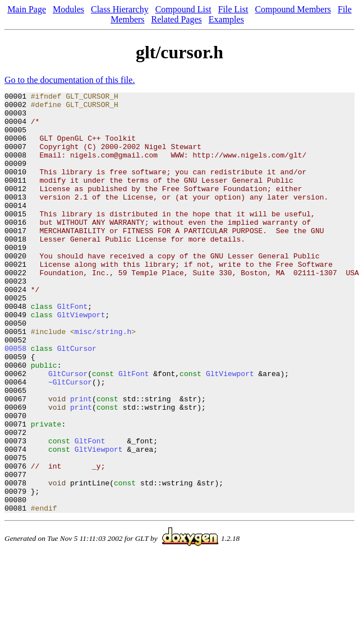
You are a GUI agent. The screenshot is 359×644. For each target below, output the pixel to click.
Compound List (183, 9)
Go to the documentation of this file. (70, 80)
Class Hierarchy (120, 9)
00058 (15, 400)
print (81, 461)
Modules (68, 9)
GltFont (73, 350)
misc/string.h (103, 380)
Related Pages (177, 19)
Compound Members (293, 9)
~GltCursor (70, 441)
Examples (226, 19)
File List (233, 9)
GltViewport (81, 360)
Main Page (27, 9)
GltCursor (77, 400)
